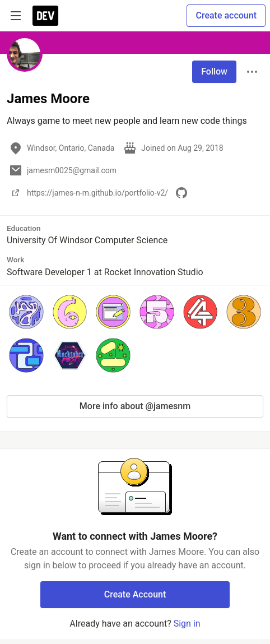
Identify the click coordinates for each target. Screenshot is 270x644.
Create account (226, 15)
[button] (26, 312)
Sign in (187, 624)
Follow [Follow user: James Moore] (214, 71)
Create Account (135, 594)
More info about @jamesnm (135, 406)
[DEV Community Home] (45, 16)
